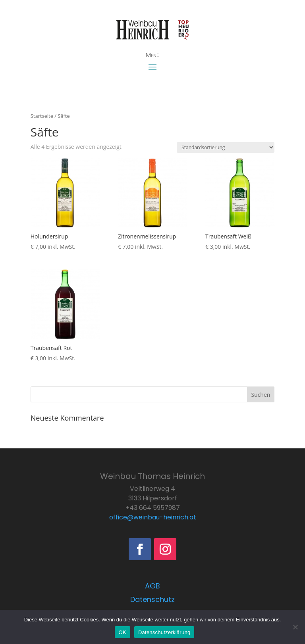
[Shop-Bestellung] (226, 147)
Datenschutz (152, 599)
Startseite (42, 116)
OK (123, 632)
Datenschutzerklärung (164, 632)
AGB (152, 586)
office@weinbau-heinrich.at (153, 517)
